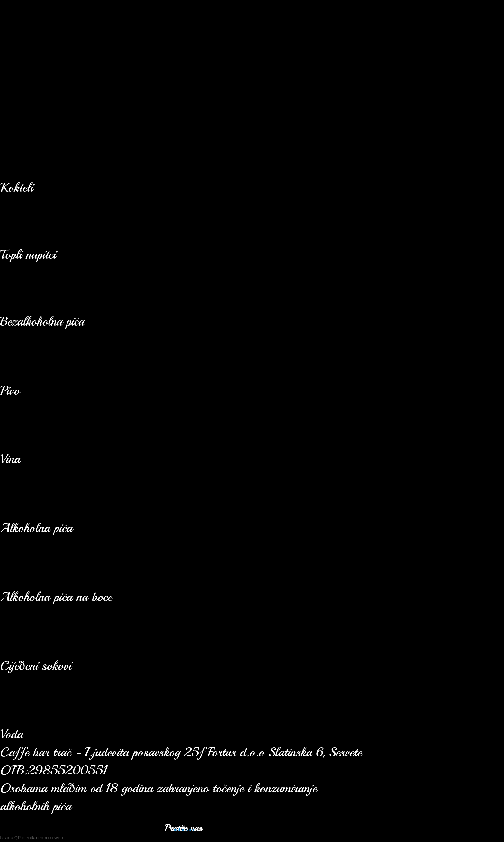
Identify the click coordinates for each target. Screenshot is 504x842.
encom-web (51, 838)
